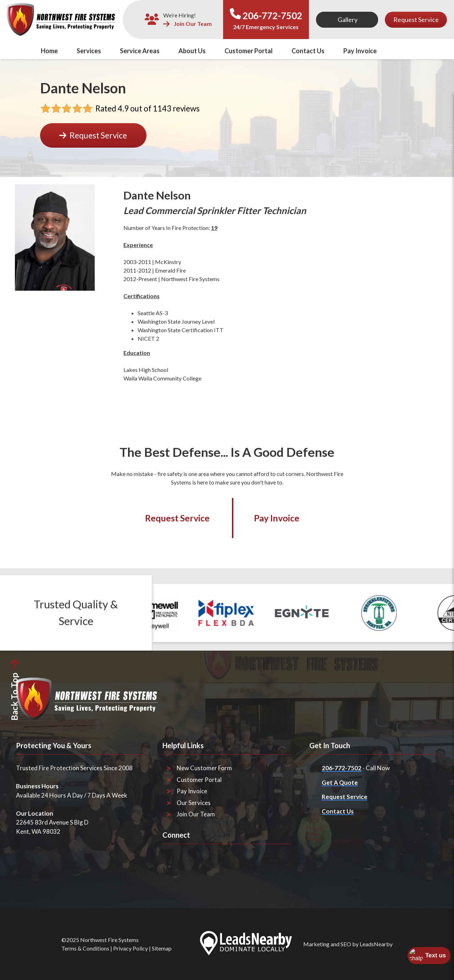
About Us (192, 51)
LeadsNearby (376, 944)
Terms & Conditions (85, 948)
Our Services (194, 803)
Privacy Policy (131, 948)
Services (89, 51)
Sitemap (162, 948)
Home (49, 51)
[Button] (347, 20)
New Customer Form (204, 768)
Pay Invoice (360, 51)
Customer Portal (249, 51)
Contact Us (308, 51)
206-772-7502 (272, 16)
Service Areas (140, 51)
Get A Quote (340, 782)
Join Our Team (187, 24)
